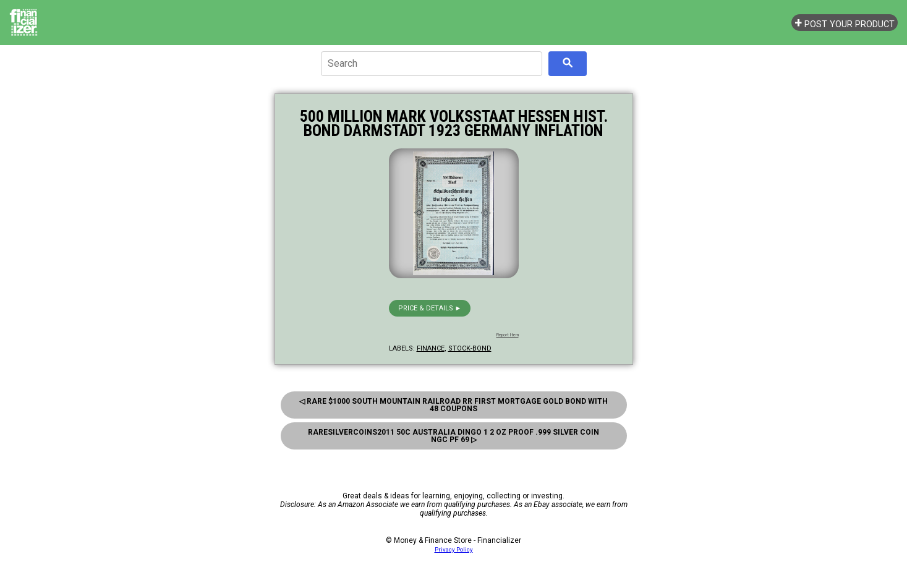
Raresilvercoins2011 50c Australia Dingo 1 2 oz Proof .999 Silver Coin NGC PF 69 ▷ (454, 436)
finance (431, 348)
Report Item (508, 335)
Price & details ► (430, 308)
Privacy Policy (454, 549)
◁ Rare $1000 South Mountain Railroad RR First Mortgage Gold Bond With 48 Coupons (454, 405)
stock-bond (470, 348)
